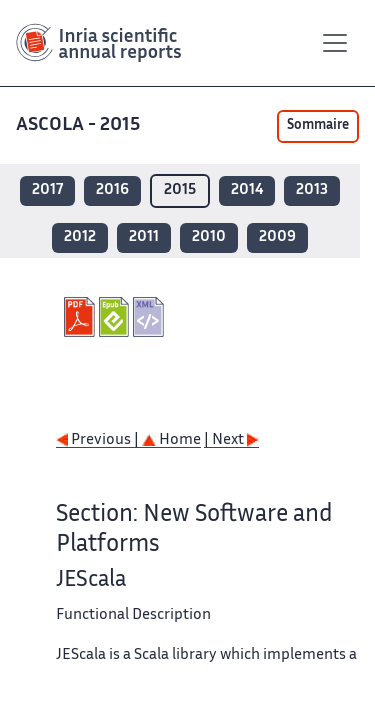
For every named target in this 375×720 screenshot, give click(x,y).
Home (171, 440)
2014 (247, 190)
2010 (209, 237)
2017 (47, 190)
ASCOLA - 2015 (80, 125)
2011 (144, 237)
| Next (231, 440)
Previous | (99, 440)
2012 (80, 237)
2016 (112, 190)
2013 (312, 190)
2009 (277, 237)
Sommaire (318, 126)
